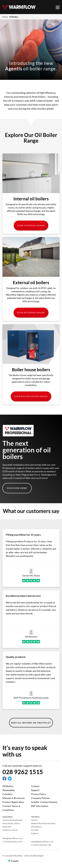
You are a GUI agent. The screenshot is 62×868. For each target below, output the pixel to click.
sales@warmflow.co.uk (12, 838)
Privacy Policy (38, 794)
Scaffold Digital (37, 856)
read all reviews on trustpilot (31, 723)
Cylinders (7, 794)
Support (35, 790)
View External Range (31, 313)
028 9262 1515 (23, 772)
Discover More (17, 488)
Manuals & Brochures (14, 798)
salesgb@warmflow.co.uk (42, 842)
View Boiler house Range (31, 396)
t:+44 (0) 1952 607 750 (41, 845)
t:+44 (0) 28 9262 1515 (12, 842)
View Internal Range (31, 225)
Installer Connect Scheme (44, 802)
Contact (35, 786)
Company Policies (40, 798)
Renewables (9, 790)
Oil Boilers (8, 786)
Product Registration (13, 802)
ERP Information (40, 806)
